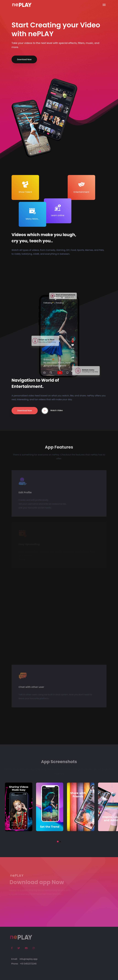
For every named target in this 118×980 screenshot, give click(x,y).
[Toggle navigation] (104, 5)
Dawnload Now (25, 411)
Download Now (24, 59)
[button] (58, 842)
